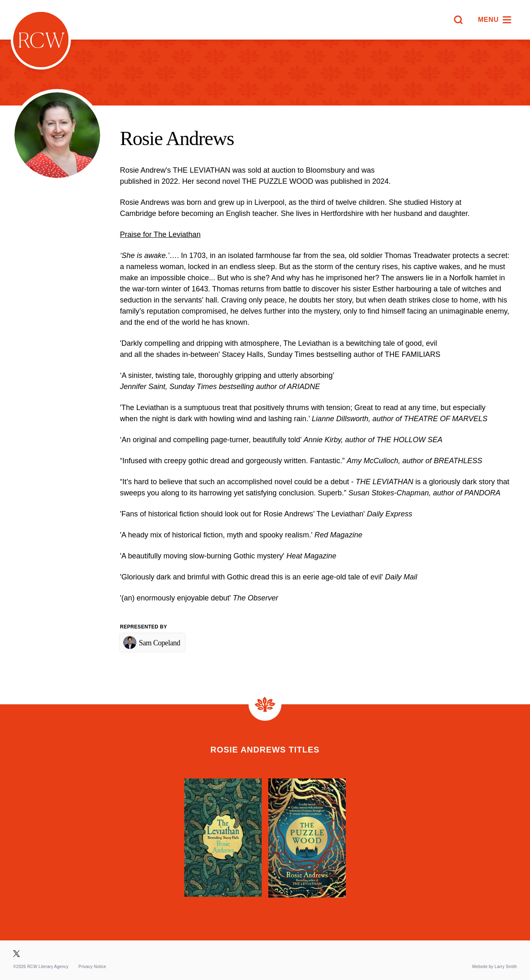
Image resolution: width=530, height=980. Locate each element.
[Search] (458, 20)
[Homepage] (41, 40)
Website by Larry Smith (494, 967)
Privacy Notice (92, 967)
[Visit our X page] (16, 954)
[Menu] (495, 20)
